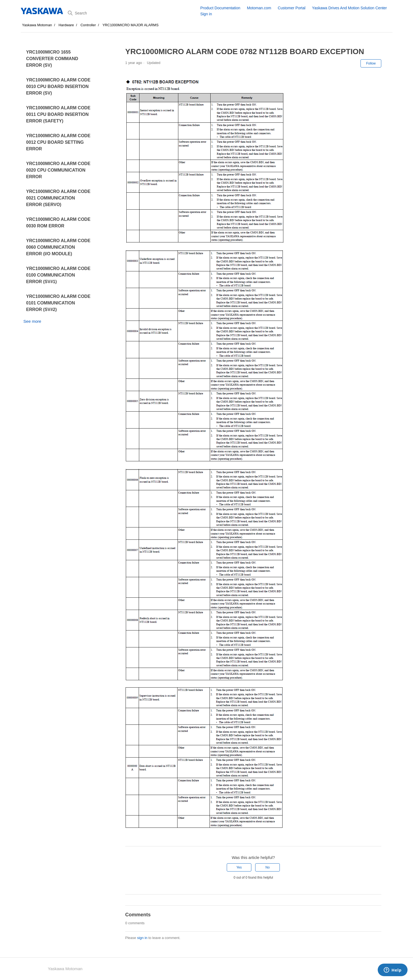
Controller (88, 25)
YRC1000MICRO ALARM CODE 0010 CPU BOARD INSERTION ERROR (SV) (58, 86)
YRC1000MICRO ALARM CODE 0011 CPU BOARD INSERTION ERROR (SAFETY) (58, 114)
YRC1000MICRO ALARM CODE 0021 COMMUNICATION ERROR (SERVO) (58, 198)
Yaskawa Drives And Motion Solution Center (350, 8)
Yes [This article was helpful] (239, 867)
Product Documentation (220, 8)
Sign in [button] (206, 14)
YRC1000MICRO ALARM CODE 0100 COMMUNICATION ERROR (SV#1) (58, 275)
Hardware (66, 25)
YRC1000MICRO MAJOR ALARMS (130, 25)
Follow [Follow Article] (371, 63)
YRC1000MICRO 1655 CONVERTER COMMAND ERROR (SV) (52, 59)
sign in (142, 938)
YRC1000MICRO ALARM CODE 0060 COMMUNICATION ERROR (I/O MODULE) (58, 247)
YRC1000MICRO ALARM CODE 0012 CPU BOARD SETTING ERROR (58, 142)
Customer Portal (292, 8)
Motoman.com (259, 8)
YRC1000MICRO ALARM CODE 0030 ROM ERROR (58, 223)
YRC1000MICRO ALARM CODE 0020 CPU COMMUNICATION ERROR (58, 170)
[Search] (132, 13)
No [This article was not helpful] (268, 867)
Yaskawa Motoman (37, 25)
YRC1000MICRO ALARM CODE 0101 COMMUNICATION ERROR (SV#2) (58, 303)
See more (32, 321)
